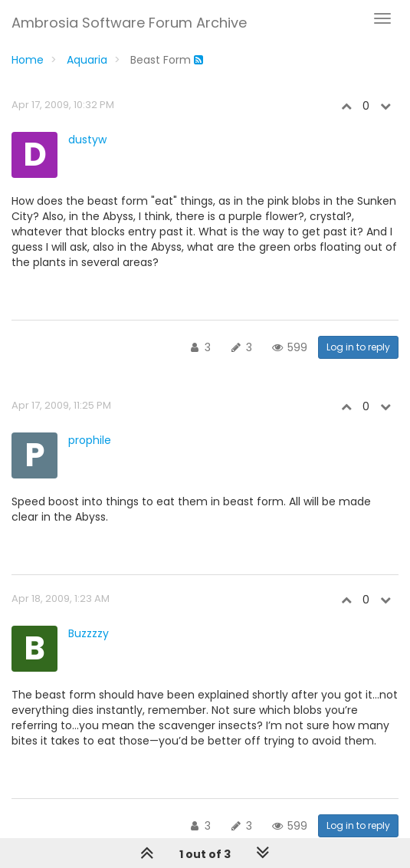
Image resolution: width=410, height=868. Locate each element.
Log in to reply (358, 347)
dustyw (87, 140)
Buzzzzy (89, 633)
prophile (90, 440)
